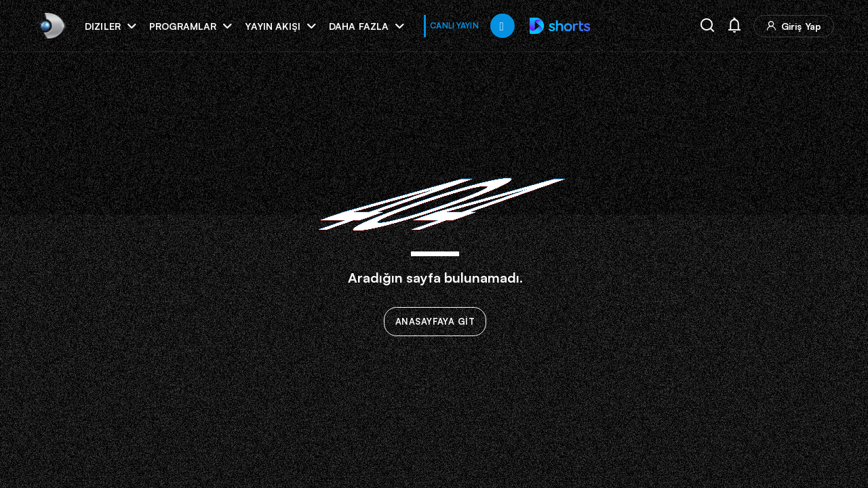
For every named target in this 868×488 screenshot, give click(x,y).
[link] (51, 25)
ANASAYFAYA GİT (435, 322)
